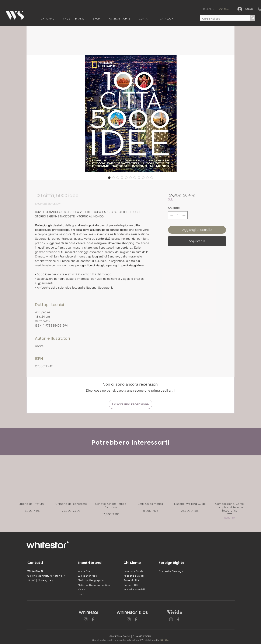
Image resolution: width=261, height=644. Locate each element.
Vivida (82, 590)
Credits (165, 640)
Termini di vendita (150, 640)
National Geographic (91, 580)
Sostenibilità (131, 580)
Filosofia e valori (134, 576)
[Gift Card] (224, 9)
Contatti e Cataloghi (171, 571)
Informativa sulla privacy (127, 640)
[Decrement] (171, 215)
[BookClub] (208, 9)
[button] (48, 19)
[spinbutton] (178, 215)
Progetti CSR (131, 585)
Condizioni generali (102, 640)
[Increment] (184, 215)
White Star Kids (87, 576)
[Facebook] (93, 619)
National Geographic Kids (94, 585)
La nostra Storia (133, 571)
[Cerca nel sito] (222, 19)
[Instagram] (86, 619)
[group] (130, 490)
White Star (84, 571)
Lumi (81, 594)
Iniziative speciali (134, 590)
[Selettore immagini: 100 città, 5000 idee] (109, 178)
